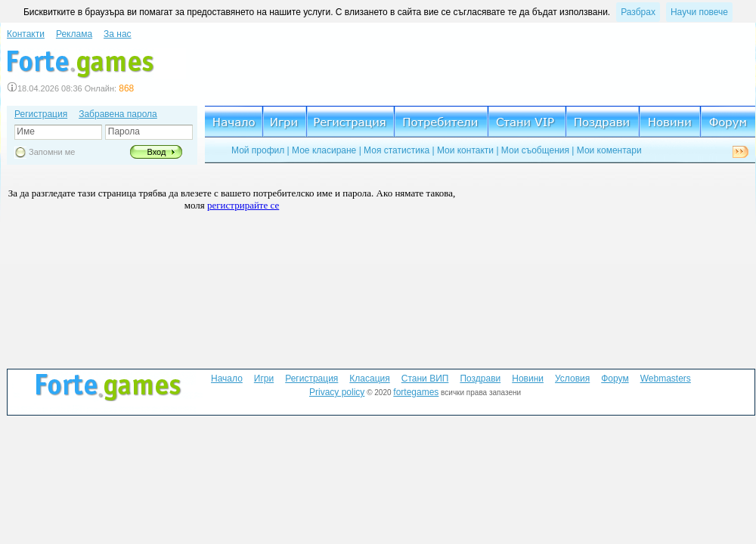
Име (25, 131)
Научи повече (699, 12)
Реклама (74, 34)
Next (741, 152)
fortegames (416, 392)
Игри (264, 379)
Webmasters (666, 379)
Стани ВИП (425, 379)
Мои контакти (465, 150)
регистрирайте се (243, 205)
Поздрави (480, 379)
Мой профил (258, 150)
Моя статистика (397, 150)
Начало (227, 379)
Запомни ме (52, 152)
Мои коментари (609, 150)
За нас (118, 34)
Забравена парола (118, 114)
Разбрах (638, 12)
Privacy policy (337, 392)
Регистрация (41, 114)
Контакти (26, 34)
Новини (528, 379)
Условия (572, 379)
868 (126, 88)
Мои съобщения (535, 150)
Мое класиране (324, 150)
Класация (369, 379)
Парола (122, 131)
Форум (615, 379)
